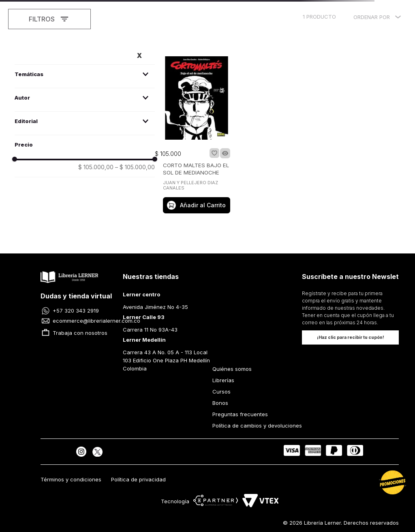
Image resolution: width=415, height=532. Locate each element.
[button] (85, 74)
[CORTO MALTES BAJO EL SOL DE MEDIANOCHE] (197, 136)
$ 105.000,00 (96, 167)
